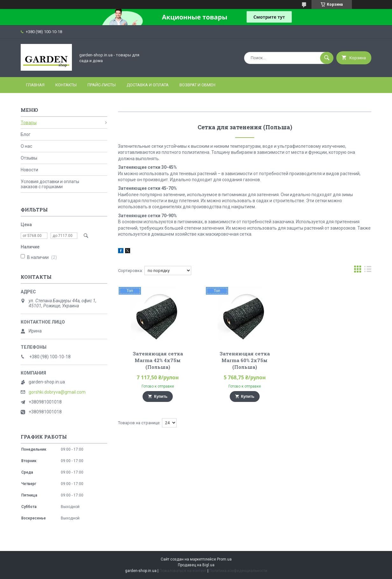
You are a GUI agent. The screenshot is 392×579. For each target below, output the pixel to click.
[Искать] (327, 58)
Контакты (66, 85)
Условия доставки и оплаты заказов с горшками (50, 184)
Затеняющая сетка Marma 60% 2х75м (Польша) (245, 360)
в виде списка (368, 271)
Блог (26, 134)
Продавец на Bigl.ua (196, 565)
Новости (29, 170)
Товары (29, 123)
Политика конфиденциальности (238, 571)
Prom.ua (224, 559)
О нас (26, 146)
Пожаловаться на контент (183, 571)
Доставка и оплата (148, 85)
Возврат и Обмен (197, 85)
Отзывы (29, 158)
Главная (35, 85)
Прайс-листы (102, 85)
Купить (161, 397)
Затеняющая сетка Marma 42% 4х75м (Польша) (158, 360)
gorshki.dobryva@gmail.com (57, 392)
